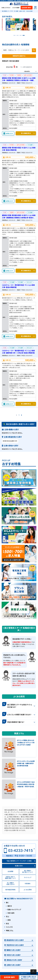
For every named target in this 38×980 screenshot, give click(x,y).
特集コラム (10, 931)
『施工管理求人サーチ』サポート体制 (19, 861)
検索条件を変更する (19, 56)
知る (7, 924)
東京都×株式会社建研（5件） (10, 441)
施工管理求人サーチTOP (7, 11)
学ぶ (7, 917)
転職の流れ (19, 866)
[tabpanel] (19, 25)
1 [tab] (14, 36)
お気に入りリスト (6, 8)
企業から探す (22, 11)
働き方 (10, 906)
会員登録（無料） (27, 8)
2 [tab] (18, 36)
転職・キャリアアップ (14, 910)
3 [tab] (21, 36)
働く (7, 903)
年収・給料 (11, 913)
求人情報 (16, 11)
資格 (9, 920)
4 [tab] (24, 36)
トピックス (9, 927)
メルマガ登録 (16, 8)
